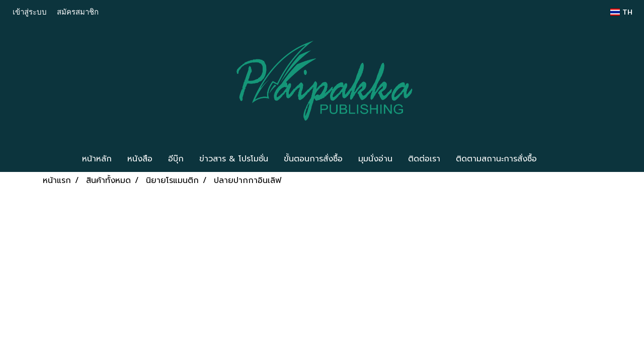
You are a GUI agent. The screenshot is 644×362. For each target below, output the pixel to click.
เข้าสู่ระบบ (30, 12)
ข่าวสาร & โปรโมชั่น (234, 159)
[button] (559, 159)
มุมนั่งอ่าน (375, 159)
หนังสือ (140, 159)
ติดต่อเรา (424, 159)
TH (621, 12)
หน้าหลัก (97, 159)
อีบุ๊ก (176, 159)
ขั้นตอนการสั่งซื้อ (313, 159)
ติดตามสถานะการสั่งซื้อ (496, 159)
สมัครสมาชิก (78, 12)
